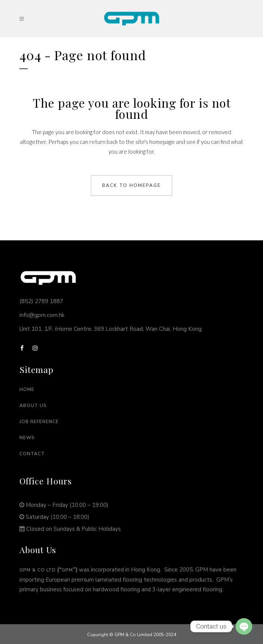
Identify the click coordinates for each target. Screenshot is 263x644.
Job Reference (39, 422)
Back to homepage (131, 185)
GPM (67, 570)
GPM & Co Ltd (38, 570)
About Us (33, 406)
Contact (32, 454)
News (27, 438)
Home (27, 389)
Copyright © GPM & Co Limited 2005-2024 (132, 635)
